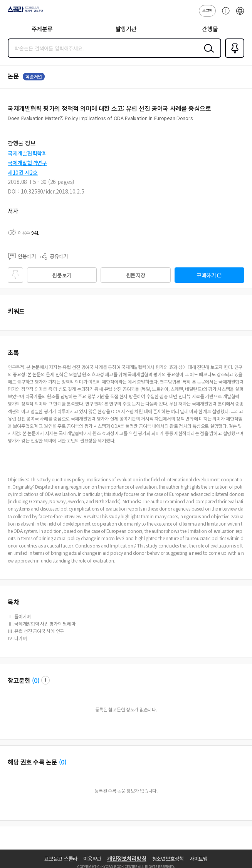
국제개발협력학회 (27, 153)
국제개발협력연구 (27, 163)
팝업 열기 (45, 680)
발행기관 (126, 29)
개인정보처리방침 (127, 858)
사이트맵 (199, 859)
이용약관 (92, 859)
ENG (240, 15)
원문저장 (136, 275)
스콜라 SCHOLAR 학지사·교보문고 (23, 12)
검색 (207, 54)
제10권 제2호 (23, 172)
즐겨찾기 (233, 57)
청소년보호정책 (168, 859)
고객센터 (224, 15)
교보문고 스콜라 (61, 859)
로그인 (207, 10)
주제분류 (42, 29)
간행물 (210, 29)
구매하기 (206, 275)
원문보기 (62, 275)
